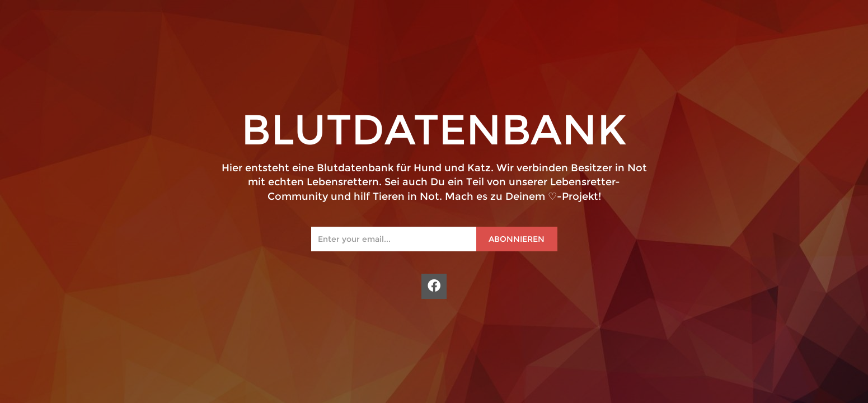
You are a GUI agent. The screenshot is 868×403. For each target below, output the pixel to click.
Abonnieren (517, 239)
